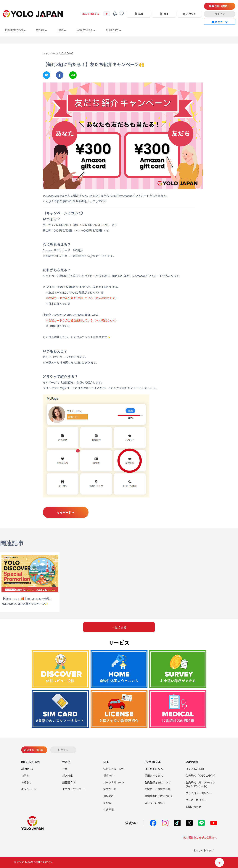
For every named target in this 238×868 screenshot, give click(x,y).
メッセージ (220, 22)
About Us (27, 769)
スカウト (189, 14)
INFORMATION (15, 30)
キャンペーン (29, 789)
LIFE (62, 30)
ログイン (220, 14)
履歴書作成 (69, 782)
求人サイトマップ (203, 850)
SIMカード (110, 789)
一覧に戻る (119, 627)
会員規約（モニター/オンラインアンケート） (200, 784)
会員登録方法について (157, 782)
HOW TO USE (86, 30)
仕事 (65, 769)
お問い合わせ (193, 807)
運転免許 (109, 796)
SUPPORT (114, 30)
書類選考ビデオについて (159, 796)
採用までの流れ (154, 775)
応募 (139, 14)
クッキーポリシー (196, 800)
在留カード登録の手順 (157, 789)
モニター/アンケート (74, 789)
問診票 (107, 803)
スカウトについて (155, 803)
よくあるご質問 (195, 769)
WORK (42, 30)
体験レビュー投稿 (114, 769)
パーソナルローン (114, 782)
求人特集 (67, 775)
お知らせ (26, 782)
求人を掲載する (91, 14)
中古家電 (109, 809)
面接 (164, 14)
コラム (25, 775)
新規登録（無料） (220, 6)
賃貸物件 (109, 775)
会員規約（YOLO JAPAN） (201, 775)
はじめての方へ (154, 769)
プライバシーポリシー (199, 793)
